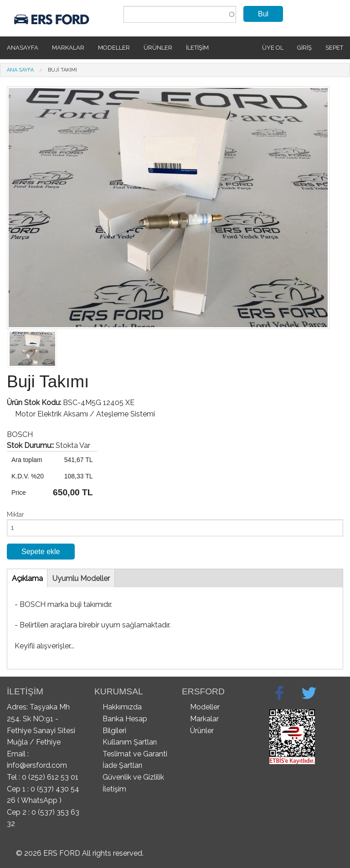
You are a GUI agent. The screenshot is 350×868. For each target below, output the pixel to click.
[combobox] (180, 14)
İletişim (197, 48)
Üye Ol (273, 48)
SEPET (334, 48)
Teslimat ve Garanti (135, 754)
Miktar (15, 514)
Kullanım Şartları (130, 742)
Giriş (304, 48)
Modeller (114, 48)
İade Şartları (122, 765)
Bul (263, 14)
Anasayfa (23, 48)
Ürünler (158, 48)
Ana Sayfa (20, 70)
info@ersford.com (37, 765)
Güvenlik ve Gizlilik (133, 777)
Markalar (68, 48)
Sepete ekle (41, 552)
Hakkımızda (122, 707)
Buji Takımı (62, 70)
